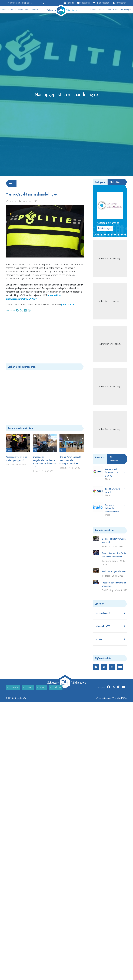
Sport (27, 9)
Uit (87, 9)
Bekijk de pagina (105, 228)
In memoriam (118, 9)
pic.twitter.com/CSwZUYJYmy (21, 299)
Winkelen (94, 9)
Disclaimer (56, 687)
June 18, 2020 (68, 304)
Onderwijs (34, 9)
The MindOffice (120, 698)
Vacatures (84, 3)
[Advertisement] (45, 339)
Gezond (108, 9)
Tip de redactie (101, 3)
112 (15, 9)
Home (4, 9)
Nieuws (10, 9)
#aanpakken (55, 295)
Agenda (69, 3)
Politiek (20, 9)
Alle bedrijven (117, 182)
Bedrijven (128, 9)
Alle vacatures (117, 459)
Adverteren (119, 3)
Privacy (41, 687)
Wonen (101, 9)
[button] (95, 235)
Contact (28, 687)
